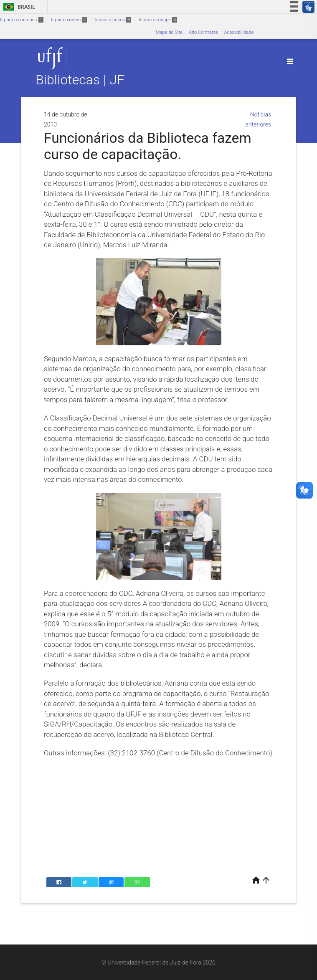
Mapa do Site (169, 32)
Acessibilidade (239, 32)
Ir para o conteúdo (22, 20)
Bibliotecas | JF (80, 80)
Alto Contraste (203, 32)
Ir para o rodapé (158, 20)
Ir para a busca (113, 20)
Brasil (18, 7)
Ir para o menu (69, 20)
